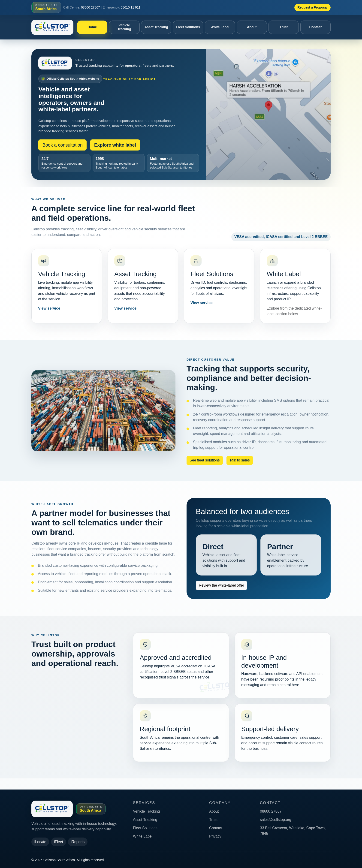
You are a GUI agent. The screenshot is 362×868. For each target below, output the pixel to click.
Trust (284, 27)
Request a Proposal (312, 7)
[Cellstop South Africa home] (52, 27)
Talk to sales (240, 460)
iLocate (40, 842)
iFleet (59, 842)
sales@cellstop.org (276, 820)
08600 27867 (90, 7)
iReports (78, 842)
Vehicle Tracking (124, 27)
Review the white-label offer (221, 585)
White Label (220, 27)
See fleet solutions (205, 460)
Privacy (215, 836)
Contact (316, 27)
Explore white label (115, 145)
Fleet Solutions (188, 27)
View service (49, 308)
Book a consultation (62, 145)
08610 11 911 (131, 7)
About (252, 27)
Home (92, 27)
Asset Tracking (156, 27)
